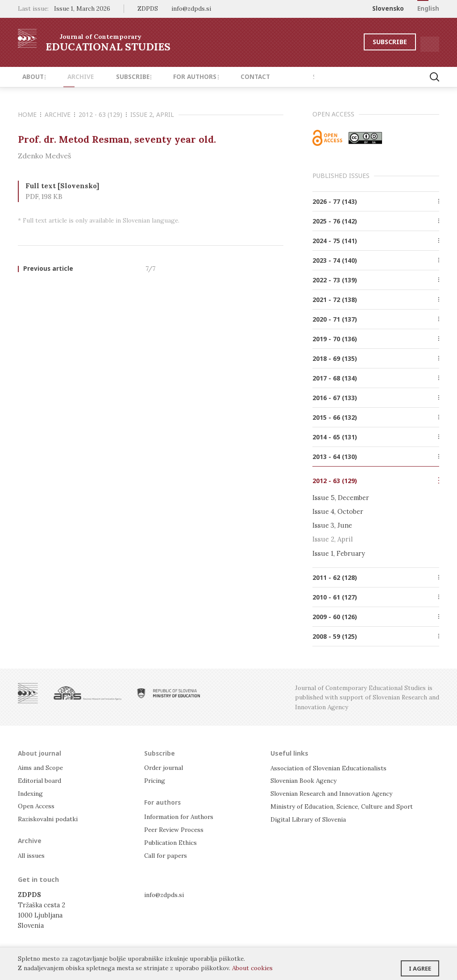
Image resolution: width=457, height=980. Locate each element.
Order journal (166, 768)
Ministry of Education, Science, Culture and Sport (349, 805)
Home (29, 114)
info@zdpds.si (166, 893)
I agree (420, 964)
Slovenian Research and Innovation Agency (337, 793)
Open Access (38, 805)
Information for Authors (182, 817)
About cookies (252, 968)
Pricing (156, 780)
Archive (71, 77)
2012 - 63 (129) (103, 114)
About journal (40, 753)
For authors (174, 77)
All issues (33, 854)
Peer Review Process (176, 829)
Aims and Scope (42, 768)
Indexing (32, 793)
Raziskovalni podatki (50, 818)
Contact (227, 77)
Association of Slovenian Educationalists (334, 768)
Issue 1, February (339, 553)
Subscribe (365, 42)
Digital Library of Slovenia (311, 818)
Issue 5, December (341, 498)
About (31, 77)
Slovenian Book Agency (306, 780)
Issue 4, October (338, 511)
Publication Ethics (173, 842)
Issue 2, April (152, 114)
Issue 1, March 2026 (82, 8)
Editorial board (42, 780)
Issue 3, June (332, 525)
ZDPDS (148, 8)
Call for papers (167, 854)
